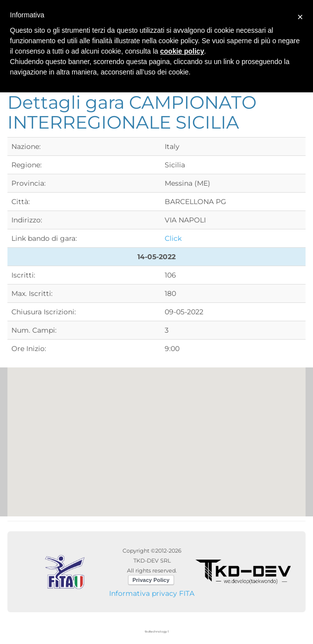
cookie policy (182, 51)
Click (173, 238)
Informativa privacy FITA (152, 593)
